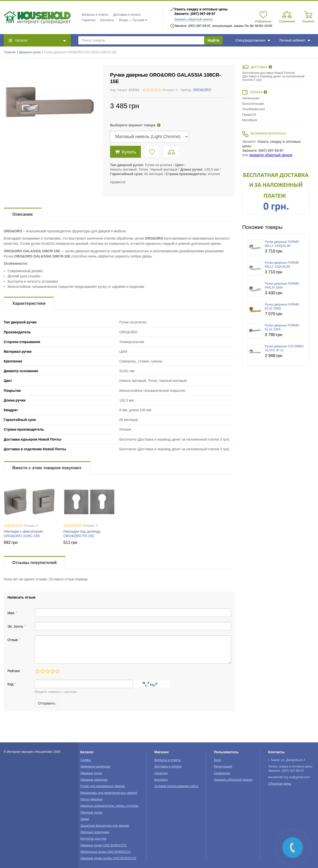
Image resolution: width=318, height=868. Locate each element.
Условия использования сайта (176, 786)
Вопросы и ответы (95, 15)
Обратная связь (280, 784)
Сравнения (222, 773)
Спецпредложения (253, 40)
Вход (218, 760)
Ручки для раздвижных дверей (102, 786)
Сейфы (86, 760)
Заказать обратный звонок (193, 19)
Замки (85, 819)
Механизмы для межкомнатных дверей (109, 793)
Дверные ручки (30, 52)
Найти (213, 40)
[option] (276, 191)
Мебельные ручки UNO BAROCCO (105, 852)
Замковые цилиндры (95, 766)
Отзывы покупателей (35, 563)
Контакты (107, 20)
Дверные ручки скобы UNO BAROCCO (108, 858)
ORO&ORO (202, 90)
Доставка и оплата (127, 15)
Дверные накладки (94, 780)
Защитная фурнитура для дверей (105, 826)
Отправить (47, 703)
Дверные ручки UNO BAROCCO (103, 845)
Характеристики (29, 303)
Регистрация (223, 766)
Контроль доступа (93, 839)
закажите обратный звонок (271, 155)
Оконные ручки (91, 813)
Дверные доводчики (95, 832)
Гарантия (89, 20)
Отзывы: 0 (170, 90)
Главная (10, 52)
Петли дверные (91, 799)
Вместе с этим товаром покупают (47, 468)
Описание (23, 214)
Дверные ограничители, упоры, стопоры (109, 806)
